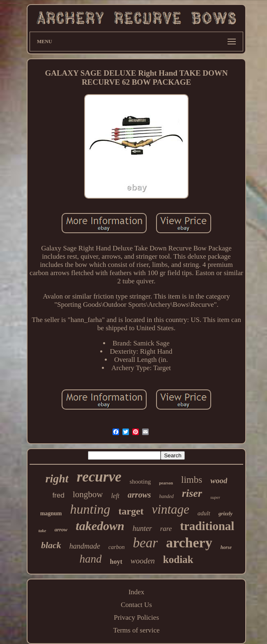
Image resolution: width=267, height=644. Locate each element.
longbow (88, 494)
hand (90, 559)
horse (226, 547)
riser (192, 493)
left (115, 496)
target (131, 511)
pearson (166, 483)
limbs (192, 480)
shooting (140, 482)
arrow (61, 529)
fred (59, 495)
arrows (139, 495)
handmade (85, 546)
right (57, 478)
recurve (99, 477)
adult (204, 513)
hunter (142, 528)
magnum (51, 513)
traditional (207, 526)
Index (137, 592)
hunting (90, 509)
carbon (117, 547)
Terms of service (136, 630)
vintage (171, 509)
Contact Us (136, 605)
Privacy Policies (136, 617)
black (51, 545)
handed (167, 496)
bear (146, 543)
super (215, 497)
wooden (143, 561)
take (43, 530)
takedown (100, 526)
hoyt (116, 562)
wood (219, 481)
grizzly (226, 513)
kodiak (178, 559)
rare (166, 529)
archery (189, 543)
